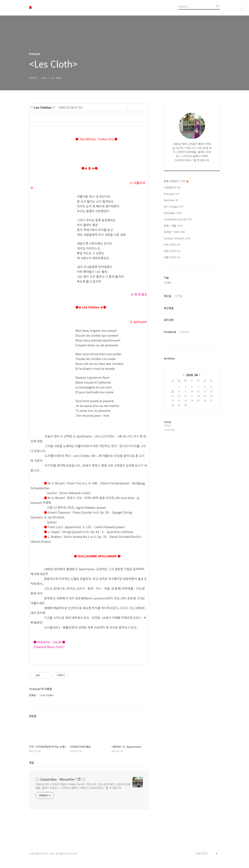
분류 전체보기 (176, 181)
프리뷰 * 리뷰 (174, 232)
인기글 (179, 296)
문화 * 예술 (173, 226)
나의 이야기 (172, 245)
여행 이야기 (172, 257)
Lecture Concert (177, 238)
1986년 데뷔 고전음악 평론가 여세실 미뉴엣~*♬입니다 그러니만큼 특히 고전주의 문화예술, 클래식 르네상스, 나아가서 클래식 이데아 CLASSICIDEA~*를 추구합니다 (83, 786)
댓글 (31, 763)
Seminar (171, 200)
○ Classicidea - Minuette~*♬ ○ (60, 779)
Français (172, 194)
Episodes (173, 213)
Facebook (170, 332)
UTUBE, (168, 283)
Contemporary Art (178, 219)
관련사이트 (202, 853)
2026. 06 (192, 375)
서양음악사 (172, 187)
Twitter (185, 332)
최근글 (167, 296)
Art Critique (174, 206)
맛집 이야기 (172, 251)
